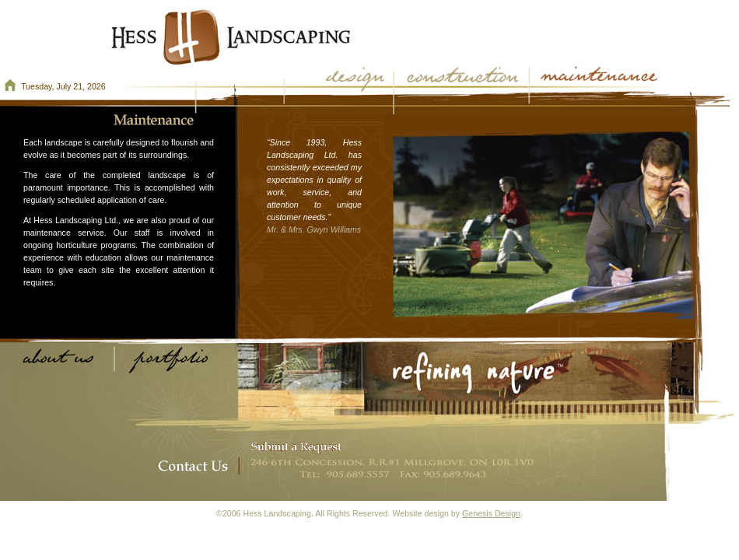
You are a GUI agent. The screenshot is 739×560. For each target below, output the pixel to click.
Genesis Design (491, 513)
